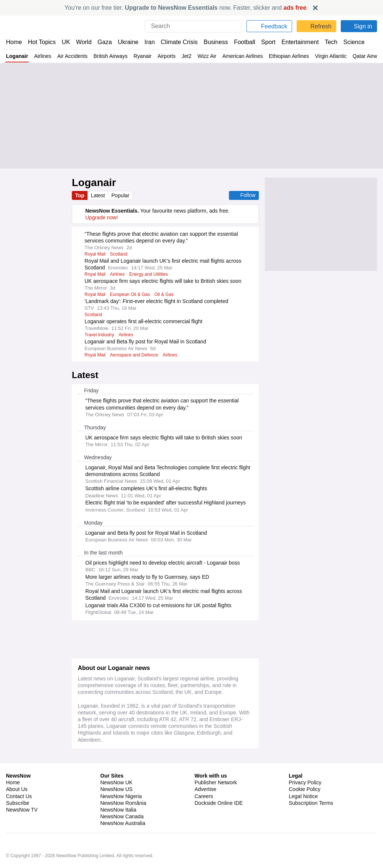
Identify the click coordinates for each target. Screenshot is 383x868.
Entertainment (296, 42)
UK (66, 42)
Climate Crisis (175, 42)
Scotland (120, 254)
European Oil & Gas (130, 294)
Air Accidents (74, 56)
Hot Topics (42, 42)
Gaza (103, 42)
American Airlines (249, 56)
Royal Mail (95, 254)
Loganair (17, 56)
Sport (265, 42)
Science (349, 42)
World (83, 42)
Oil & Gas (163, 294)
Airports (170, 56)
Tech (326, 42)
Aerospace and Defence (135, 355)
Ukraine (126, 42)
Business (212, 42)
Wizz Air (212, 56)
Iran (146, 42)
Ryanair (145, 56)
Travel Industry (100, 335)
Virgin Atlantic (339, 56)
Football (241, 42)
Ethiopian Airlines (296, 56)
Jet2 (191, 56)
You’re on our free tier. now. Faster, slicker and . (186, 8)
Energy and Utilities (151, 274)
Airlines (43, 56)
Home (14, 42)
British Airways (113, 56)
